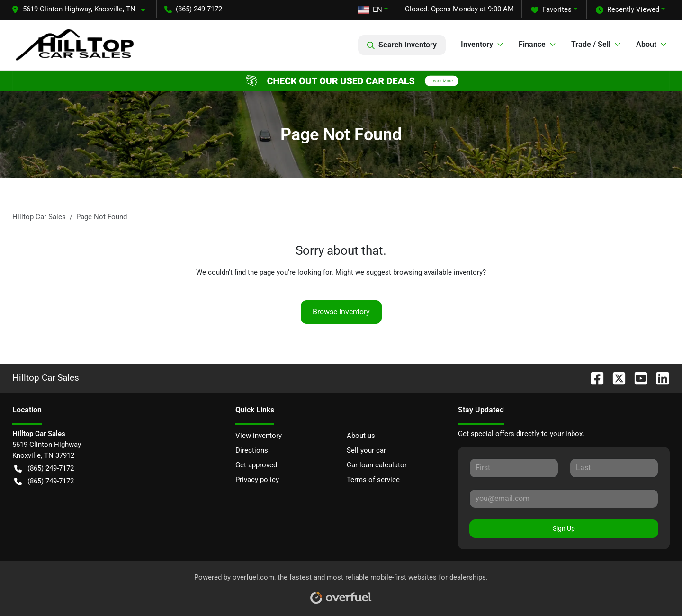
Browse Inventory (341, 312)
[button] (82, 9)
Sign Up (564, 528)
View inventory (259, 436)
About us (361, 436)
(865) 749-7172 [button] (44, 481)
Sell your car (366, 450)
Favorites (551, 10)
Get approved (256, 465)
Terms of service (373, 480)
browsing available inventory (438, 272)
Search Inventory (402, 45)
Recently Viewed (628, 10)
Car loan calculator (377, 465)
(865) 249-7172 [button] (193, 9)
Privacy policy (257, 480)
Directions (252, 450)
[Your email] (564, 499)
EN (370, 9)
